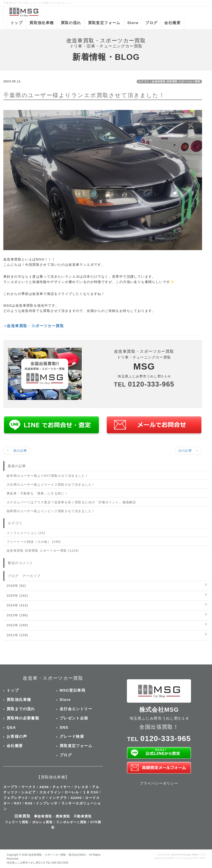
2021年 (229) (17, 635)
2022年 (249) (17, 625)
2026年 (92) (16, 586)
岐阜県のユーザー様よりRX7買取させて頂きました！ (48, 476)
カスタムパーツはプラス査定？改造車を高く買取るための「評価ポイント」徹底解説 (71, 502)
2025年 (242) (17, 596)
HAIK (202, 858)
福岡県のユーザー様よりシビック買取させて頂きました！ (51, 511)
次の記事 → (189, 451)
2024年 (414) (17, 605)
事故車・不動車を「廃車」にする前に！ (37, 493)
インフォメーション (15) (26, 533)
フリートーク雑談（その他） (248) (34, 542)
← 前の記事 (17, 451)
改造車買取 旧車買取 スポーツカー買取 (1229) (43, 551)
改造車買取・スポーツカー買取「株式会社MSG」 (58, 855)
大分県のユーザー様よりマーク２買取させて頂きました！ (51, 485)
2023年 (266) (17, 615)
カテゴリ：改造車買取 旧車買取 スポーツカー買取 (169, 81)
